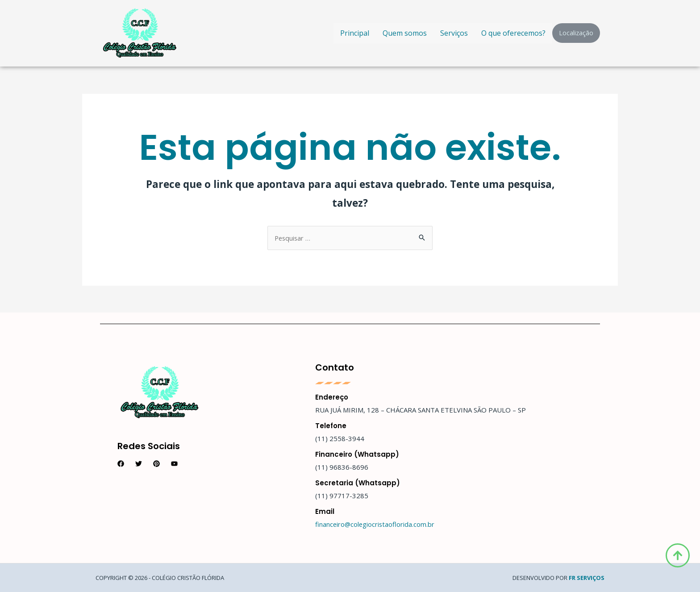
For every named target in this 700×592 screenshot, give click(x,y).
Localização (576, 33)
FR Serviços (587, 578)
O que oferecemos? (513, 33)
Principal (355, 33)
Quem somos (405, 33)
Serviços (454, 33)
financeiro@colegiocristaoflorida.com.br (376, 524)
